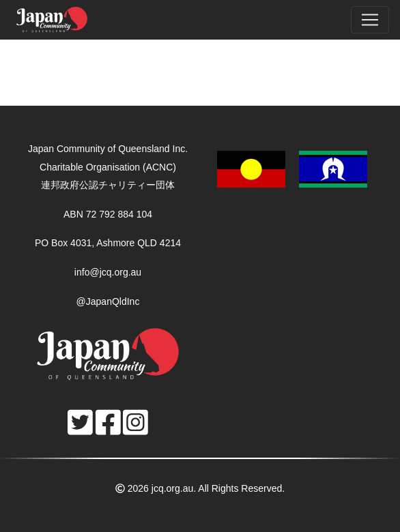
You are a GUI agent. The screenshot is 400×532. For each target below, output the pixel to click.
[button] (292, 168)
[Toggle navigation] (370, 20)
